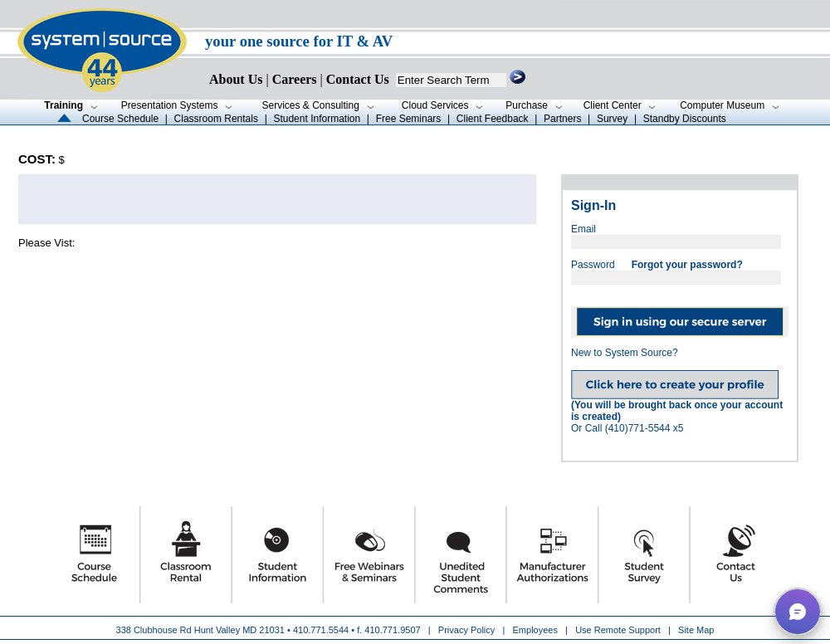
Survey (612, 119)
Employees (535, 630)
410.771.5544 (321, 630)
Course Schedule (120, 119)
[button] (798, 612)
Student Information (317, 119)
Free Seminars (409, 119)
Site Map (696, 630)
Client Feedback (493, 119)
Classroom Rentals (216, 119)
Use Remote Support (618, 630)
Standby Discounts (685, 119)
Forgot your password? (687, 265)
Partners (562, 119)
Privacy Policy (468, 630)
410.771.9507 (392, 630)
